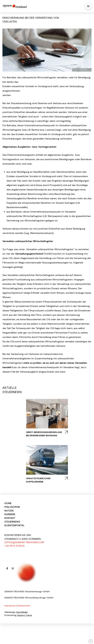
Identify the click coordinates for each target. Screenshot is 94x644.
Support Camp (24, 615)
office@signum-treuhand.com (24, 542)
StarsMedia (22, 612)
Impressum (10, 606)
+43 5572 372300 (14, 546)
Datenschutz (24, 606)
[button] (88, 6)
